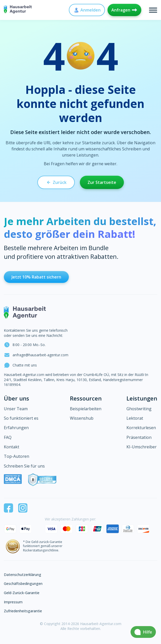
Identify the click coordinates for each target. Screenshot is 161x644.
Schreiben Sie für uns (24, 466)
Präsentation (139, 437)
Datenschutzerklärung (23, 575)
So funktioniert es (21, 418)
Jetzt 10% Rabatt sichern (36, 277)
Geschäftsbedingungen (23, 584)
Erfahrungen (16, 428)
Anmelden (87, 10)
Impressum (13, 602)
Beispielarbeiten (86, 409)
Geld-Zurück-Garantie (22, 593)
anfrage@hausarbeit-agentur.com (36, 355)
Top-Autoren (17, 456)
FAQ (8, 437)
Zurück (56, 182)
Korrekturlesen (141, 428)
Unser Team (16, 409)
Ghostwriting (139, 409)
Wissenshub (82, 418)
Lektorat (135, 418)
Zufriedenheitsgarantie (23, 611)
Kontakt (12, 447)
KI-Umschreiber (142, 447)
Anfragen (124, 10)
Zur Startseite (102, 182)
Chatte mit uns (20, 365)
